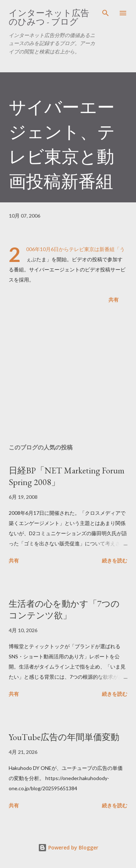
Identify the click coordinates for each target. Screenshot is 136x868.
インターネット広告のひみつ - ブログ (49, 17)
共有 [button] (114, 300)
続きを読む (115, 560)
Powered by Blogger (68, 847)
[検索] (106, 13)
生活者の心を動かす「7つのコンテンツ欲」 (64, 609)
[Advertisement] (68, 375)
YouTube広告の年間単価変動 (64, 737)
